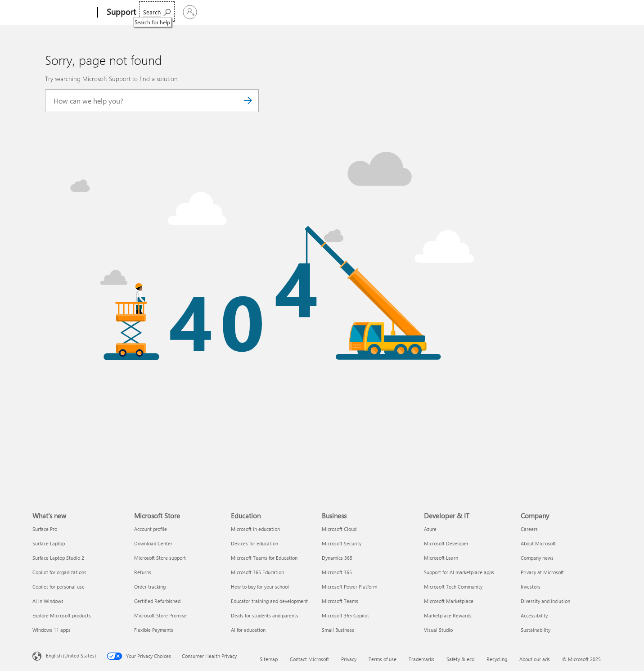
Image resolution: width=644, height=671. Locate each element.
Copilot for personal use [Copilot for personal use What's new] (59, 587)
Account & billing (316, 12)
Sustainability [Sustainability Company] (536, 630)
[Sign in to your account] (588, 12)
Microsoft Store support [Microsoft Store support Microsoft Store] (160, 558)
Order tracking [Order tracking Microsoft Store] (150, 587)
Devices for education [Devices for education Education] (254, 543)
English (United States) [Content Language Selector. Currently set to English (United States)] (71, 655)
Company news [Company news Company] (537, 558)
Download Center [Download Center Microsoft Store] (153, 543)
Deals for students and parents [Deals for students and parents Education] (265, 615)
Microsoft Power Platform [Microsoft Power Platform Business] (349, 587)
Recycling (497, 659)
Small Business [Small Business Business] (338, 630)
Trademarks (421, 659)
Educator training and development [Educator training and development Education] (269, 601)
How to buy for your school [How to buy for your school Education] (260, 587)
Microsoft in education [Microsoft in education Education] (255, 529)
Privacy (349, 659)
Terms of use (383, 659)
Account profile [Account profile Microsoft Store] (151, 529)
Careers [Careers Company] (529, 529)
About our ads (535, 659)
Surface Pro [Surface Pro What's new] (45, 529)
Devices (267, 12)
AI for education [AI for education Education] (248, 630)
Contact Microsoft (309, 659)
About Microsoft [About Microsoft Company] (538, 543)
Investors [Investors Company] (531, 587)
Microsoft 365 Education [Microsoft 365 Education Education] (257, 572)
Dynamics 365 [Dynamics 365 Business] (337, 558)
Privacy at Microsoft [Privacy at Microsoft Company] (542, 572)
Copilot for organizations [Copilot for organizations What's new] (59, 572)
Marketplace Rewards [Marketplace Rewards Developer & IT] (448, 615)
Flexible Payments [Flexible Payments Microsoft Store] (154, 630)
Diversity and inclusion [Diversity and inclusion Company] (545, 601)
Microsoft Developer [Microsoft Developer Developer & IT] (446, 543)
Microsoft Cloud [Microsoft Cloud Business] (339, 529)
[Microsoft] (63, 13)
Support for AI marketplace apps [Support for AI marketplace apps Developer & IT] (459, 572)
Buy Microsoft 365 (426, 12)
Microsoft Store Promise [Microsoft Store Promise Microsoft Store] (160, 615)
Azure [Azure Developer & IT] (430, 529)
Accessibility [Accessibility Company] (534, 615)
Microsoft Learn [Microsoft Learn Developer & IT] (441, 558)
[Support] (120, 13)
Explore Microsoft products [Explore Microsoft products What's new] (62, 615)
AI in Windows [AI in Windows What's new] (48, 601)
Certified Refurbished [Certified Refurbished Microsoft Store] (157, 601)
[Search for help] (543, 11)
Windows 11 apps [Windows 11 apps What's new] (52, 630)
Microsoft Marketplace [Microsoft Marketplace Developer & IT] (449, 601)
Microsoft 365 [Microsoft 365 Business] (337, 572)
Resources (369, 12)
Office (198, 12)
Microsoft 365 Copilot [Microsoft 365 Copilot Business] (345, 615)
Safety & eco (460, 659)
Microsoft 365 (162, 12)
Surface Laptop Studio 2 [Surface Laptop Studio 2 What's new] (58, 558)
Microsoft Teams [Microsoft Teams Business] (340, 601)
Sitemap (269, 659)
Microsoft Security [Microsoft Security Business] (342, 543)
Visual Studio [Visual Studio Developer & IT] (438, 630)
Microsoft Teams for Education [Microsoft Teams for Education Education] (264, 558)
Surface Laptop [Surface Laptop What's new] (49, 543)
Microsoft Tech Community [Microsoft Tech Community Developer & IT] (453, 587)
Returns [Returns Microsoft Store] (143, 572)
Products (228, 12)
